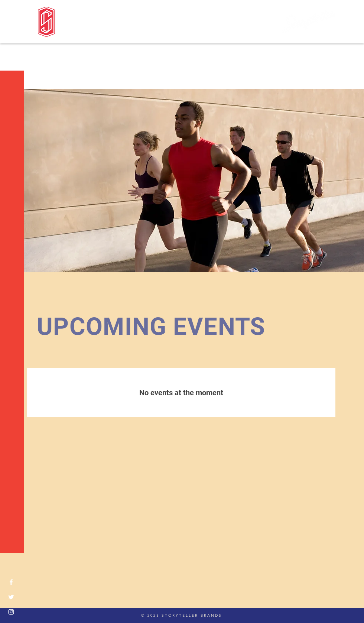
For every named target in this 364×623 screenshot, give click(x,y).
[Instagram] (11, 612)
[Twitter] (11, 597)
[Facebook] (11, 582)
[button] (13, 11)
